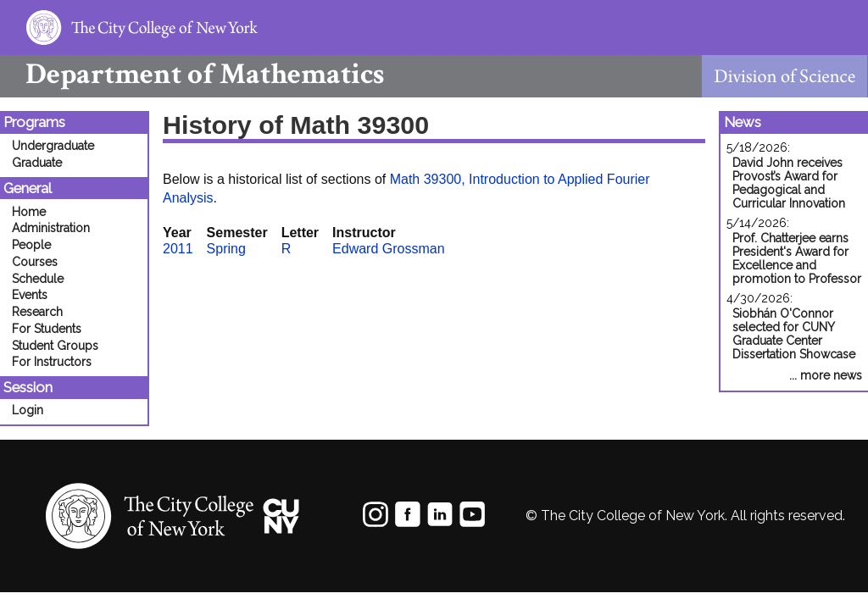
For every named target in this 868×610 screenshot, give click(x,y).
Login (28, 410)
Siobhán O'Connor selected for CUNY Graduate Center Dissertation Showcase (794, 334)
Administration (51, 228)
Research (37, 312)
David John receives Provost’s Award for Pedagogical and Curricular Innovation (789, 183)
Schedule (38, 279)
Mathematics (192, 74)
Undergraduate (53, 146)
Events (30, 295)
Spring (226, 249)
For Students (47, 329)
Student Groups (55, 346)
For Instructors (52, 362)
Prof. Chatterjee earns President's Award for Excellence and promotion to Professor (797, 258)
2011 (178, 249)
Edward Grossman (389, 249)
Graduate (37, 163)
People (31, 245)
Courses (35, 262)
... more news (826, 375)
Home (29, 212)
